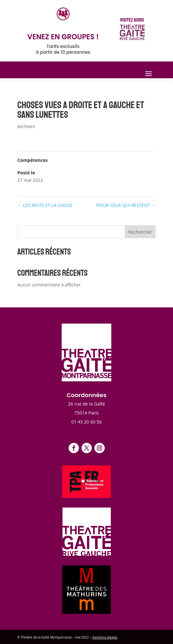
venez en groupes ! (63, 37)
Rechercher (140, 232)
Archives (26, 126)
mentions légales (105, 637)
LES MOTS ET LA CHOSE (45, 205)
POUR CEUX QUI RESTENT (126, 205)
